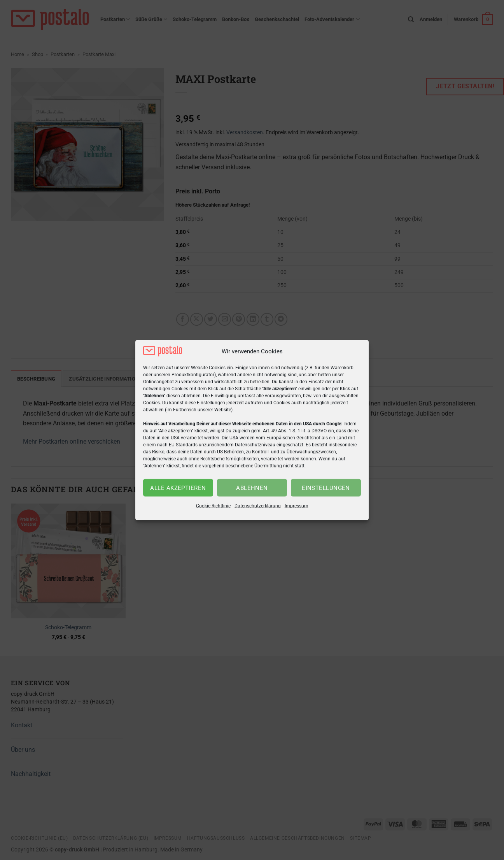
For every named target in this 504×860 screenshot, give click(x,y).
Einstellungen (326, 488)
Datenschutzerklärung (258, 506)
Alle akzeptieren (178, 488)
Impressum (297, 506)
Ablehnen (252, 488)
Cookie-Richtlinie (213, 506)
